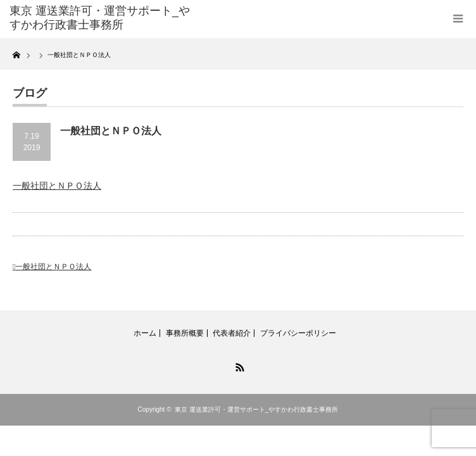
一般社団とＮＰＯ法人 (57, 186)
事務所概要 (185, 333)
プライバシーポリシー (298, 333)
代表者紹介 (232, 333)
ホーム (145, 333)
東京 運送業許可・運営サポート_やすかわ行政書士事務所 (256, 409)
